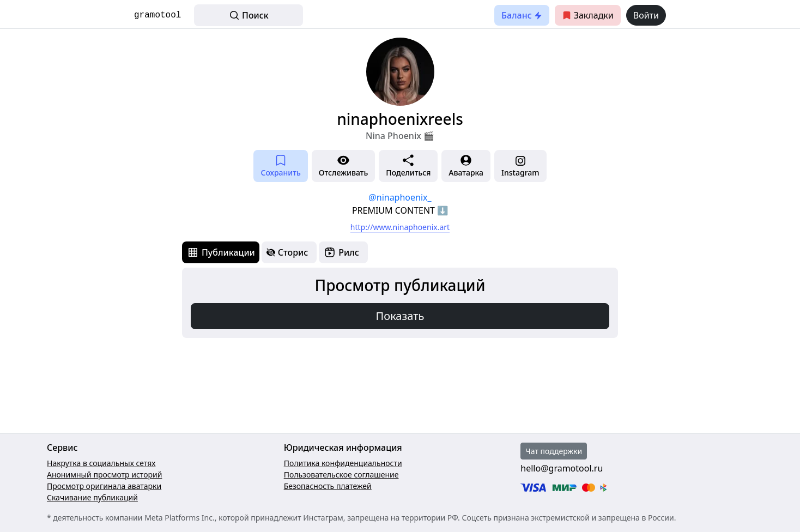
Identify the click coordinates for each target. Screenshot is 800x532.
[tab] (221, 252)
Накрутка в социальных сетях (101, 463)
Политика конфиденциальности (343, 463)
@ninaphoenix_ (400, 197)
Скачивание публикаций (92, 497)
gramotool (157, 15)
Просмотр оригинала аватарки (104, 486)
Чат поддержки (554, 451)
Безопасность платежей (328, 486)
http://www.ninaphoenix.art (400, 227)
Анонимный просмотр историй (104, 474)
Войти (646, 15)
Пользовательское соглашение (341, 474)
